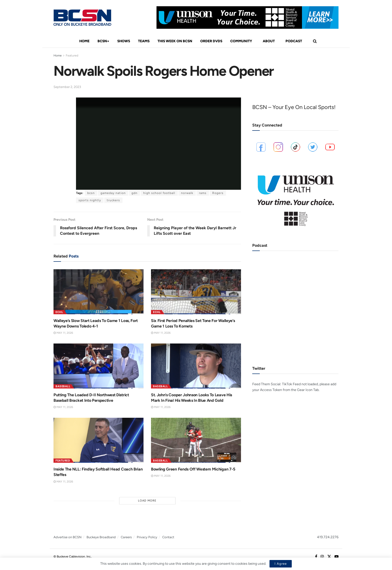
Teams (144, 41)
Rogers (218, 193)
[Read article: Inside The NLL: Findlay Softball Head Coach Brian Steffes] (98, 440)
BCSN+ (103, 41)
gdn (134, 193)
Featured (72, 55)
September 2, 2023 (67, 87)
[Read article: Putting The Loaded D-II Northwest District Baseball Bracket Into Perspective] (98, 366)
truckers (113, 200)
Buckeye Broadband (101, 537)
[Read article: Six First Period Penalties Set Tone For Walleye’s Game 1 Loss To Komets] (196, 292)
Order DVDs (211, 41)
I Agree (281, 564)
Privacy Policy (147, 537)
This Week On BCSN (175, 41)
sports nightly (90, 200)
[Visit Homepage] (82, 18)
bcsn (91, 193)
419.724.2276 (328, 537)
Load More (147, 501)
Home (84, 41)
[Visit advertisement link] (247, 17)
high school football (159, 193)
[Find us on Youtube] (336, 557)
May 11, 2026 (63, 333)
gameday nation (113, 193)
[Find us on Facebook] (316, 557)
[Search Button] (315, 41)
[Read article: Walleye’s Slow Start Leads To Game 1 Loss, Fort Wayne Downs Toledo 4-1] (98, 292)
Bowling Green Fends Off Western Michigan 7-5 (193, 469)
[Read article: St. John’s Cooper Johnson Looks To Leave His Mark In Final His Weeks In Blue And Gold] (196, 366)
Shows (124, 41)
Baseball (63, 386)
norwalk (187, 193)
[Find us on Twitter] (329, 557)
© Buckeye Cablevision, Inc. (72, 556)
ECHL (59, 312)
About (269, 41)
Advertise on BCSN (67, 537)
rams (203, 193)
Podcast (294, 41)
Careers (126, 537)
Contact (168, 537)
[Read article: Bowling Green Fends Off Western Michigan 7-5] (196, 440)
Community (241, 41)
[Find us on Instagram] (322, 557)
